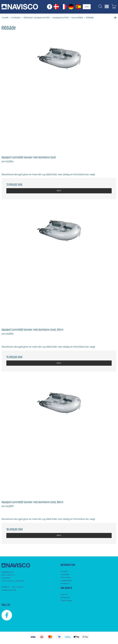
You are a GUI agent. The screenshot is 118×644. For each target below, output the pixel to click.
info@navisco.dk (9, 590)
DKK (87, 7)
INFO (59, 191)
